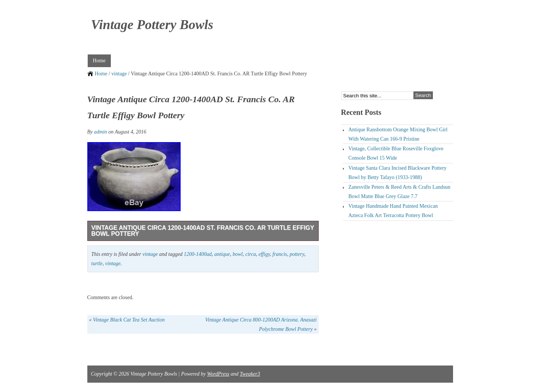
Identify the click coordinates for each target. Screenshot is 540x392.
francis (280, 254)
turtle (97, 264)
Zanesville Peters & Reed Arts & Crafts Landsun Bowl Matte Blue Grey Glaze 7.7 (399, 192)
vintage (119, 74)
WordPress (218, 374)
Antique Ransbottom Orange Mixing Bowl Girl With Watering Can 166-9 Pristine (398, 134)
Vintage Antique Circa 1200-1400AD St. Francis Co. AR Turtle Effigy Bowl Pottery (203, 231)
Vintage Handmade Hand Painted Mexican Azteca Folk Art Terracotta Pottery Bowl (393, 211)
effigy (264, 254)
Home (99, 61)
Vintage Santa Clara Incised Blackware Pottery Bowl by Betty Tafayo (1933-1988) (398, 173)
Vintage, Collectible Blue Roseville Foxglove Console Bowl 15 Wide (396, 153)
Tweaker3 (250, 374)
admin (101, 132)
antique (222, 254)
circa (251, 254)
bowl (238, 254)
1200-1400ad (198, 254)
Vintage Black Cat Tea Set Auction (129, 320)
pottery (297, 254)
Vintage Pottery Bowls (152, 25)
